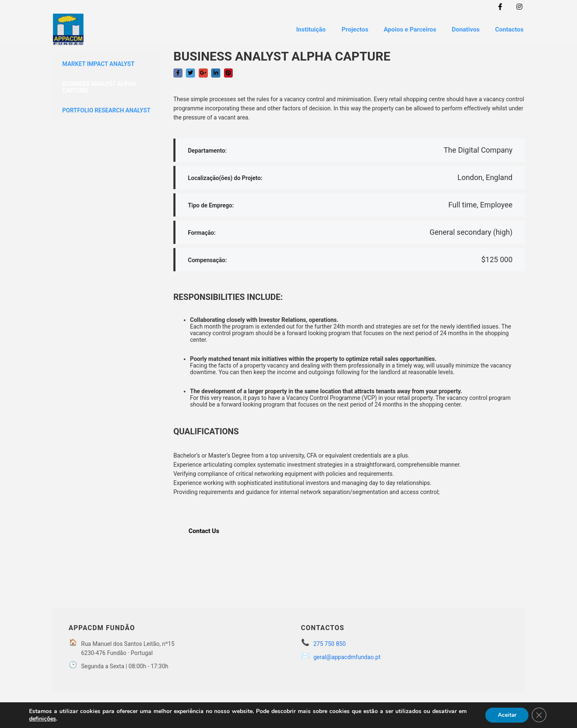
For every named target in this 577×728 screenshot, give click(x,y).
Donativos (464, 29)
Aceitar (506, 715)
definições (43, 719)
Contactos (509, 29)
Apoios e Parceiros (407, 29)
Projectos (351, 29)
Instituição (306, 29)
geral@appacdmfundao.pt (347, 655)
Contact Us (204, 529)
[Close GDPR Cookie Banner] (539, 715)
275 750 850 (330, 642)
